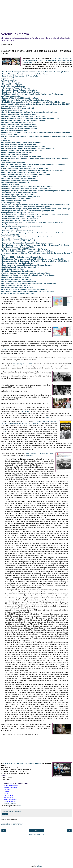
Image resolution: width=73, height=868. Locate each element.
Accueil (36, 831)
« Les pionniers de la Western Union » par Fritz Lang (20, 92)
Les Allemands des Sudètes (11, 96)
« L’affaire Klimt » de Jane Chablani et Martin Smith (20, 241)
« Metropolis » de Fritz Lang (11, 82)
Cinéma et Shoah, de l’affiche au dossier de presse (20, 177)
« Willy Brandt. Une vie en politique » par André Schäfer (21, 227)
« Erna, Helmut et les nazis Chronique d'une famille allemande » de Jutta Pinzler (30, 118)
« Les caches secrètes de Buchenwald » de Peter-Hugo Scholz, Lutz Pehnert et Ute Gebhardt (35, 261)
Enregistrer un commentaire (12, 824)
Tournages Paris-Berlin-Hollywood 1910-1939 (17, 108)
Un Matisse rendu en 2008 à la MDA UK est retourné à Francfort (24, 249)
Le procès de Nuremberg (10, 185)
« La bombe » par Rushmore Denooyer (15, 183)
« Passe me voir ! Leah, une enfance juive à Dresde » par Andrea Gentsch (28, 275)
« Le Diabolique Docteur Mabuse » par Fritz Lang (19, 90)
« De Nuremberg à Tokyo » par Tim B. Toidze (17, 195)
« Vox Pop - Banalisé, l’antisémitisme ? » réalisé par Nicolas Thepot (26, 273)
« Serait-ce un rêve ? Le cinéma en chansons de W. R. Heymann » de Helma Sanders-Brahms (35, 215)
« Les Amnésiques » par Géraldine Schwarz (17, 231)
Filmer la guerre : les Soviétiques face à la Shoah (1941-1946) (23, 173)
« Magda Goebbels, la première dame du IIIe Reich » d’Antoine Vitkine (27, 205)
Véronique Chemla (15, 34)
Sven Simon (28, 225)
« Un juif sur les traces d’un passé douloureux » (19, 281)
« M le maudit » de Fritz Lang (12, 84)
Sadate (48, 417)
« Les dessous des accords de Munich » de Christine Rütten (23, 120)
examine (4, 431)
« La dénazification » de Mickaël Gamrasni (16, 199)
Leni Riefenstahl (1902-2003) (11, 110)
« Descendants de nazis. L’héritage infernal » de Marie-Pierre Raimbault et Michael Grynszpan (35, 233)
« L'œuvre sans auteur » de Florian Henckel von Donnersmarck (24, 289)
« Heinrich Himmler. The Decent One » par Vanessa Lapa (22, 150)
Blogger (40, 866)
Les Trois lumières (8, 86)
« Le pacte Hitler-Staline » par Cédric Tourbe (17, 122)
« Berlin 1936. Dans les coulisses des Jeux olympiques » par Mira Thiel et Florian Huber (33, 102)
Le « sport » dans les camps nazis (13, 106)
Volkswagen (5, 140)
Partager (5, 814)
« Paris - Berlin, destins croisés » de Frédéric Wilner (20, 76)
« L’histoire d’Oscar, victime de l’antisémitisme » (19, 271)
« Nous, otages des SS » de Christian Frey (16, 152)
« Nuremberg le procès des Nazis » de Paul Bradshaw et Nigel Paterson (27, 187)
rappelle (30, 455)
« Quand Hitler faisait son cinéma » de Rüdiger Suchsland (22, 217)
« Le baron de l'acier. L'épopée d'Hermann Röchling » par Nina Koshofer (28, 148)
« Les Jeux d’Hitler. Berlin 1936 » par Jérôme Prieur (20, 98)
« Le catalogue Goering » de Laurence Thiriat (18, 247)
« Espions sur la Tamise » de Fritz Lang (16, 88)
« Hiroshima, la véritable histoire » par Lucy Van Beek (21, 197)
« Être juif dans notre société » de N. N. (15, 285)
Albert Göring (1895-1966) (10, 203)
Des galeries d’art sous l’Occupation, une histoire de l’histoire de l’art (26, 237)
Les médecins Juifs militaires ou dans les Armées (19, 193)
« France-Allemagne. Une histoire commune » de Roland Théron (25, 74)
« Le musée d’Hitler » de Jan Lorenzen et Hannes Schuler (22, 257)
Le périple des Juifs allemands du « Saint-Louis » (19, 126)
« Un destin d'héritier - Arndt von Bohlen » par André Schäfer (23, 146)
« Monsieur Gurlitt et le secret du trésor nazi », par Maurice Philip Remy (27, 251)
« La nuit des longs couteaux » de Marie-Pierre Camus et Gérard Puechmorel (29, 112)
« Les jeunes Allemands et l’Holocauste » (16, 279)
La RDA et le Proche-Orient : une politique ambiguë (22, 763)
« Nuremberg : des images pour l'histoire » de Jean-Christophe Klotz (26, 189)
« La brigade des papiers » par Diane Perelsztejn (19, 179)
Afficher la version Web (36, 834)
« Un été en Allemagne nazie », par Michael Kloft (19, 144)
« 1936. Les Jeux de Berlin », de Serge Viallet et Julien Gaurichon (25, 100)
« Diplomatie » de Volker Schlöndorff (14, 154)
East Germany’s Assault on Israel (40, 453)
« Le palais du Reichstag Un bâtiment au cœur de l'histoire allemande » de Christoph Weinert (35, 72)
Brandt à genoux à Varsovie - (13, 225)
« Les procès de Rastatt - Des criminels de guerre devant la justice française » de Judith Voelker (36, 191)
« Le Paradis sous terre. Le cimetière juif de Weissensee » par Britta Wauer (29, 283)
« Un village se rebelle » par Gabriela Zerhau (17, 263)
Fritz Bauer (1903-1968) (9, 229)
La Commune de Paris (9, 80)
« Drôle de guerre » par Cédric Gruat (14, 130)
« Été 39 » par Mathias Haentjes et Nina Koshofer (19, 128)
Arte (19, 806)
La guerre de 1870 (8, 78)
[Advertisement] (36, 17)
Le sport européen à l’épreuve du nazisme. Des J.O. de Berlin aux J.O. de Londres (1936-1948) (35, 104)
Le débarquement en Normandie (13, 162)
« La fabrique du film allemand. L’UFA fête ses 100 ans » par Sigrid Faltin (28, 211)
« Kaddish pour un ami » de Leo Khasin (15, 277)
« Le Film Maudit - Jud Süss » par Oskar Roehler (19, 221)
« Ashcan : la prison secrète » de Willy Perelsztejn (19, 181)
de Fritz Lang (20, 86)
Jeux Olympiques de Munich (22, 364)
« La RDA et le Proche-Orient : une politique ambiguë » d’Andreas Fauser (28, 291)
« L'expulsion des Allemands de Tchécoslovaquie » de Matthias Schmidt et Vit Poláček (33, 223)
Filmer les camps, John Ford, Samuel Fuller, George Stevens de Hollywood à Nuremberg (33, 165)
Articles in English (10, 804)
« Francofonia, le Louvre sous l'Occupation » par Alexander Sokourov (27, 265)
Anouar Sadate (24, 411)
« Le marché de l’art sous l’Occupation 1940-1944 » (20, 239)
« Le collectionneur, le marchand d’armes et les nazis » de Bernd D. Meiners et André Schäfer (35, 245)
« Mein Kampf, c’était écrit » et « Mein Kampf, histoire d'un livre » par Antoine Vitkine (32, 94)
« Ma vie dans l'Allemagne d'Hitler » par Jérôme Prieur (21, 142)
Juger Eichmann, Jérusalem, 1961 (13, 201)
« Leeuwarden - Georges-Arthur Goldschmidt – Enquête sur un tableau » (28, 243)
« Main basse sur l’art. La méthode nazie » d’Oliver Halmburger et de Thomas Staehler (33, 259)
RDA (5, 350)
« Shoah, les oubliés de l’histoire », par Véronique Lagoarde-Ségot (25, 175)
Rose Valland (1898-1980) (10, 235)
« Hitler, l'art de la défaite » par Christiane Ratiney (19, 114)
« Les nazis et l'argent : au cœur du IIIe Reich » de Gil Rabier (23, 116)
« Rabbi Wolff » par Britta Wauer (13, 269)
